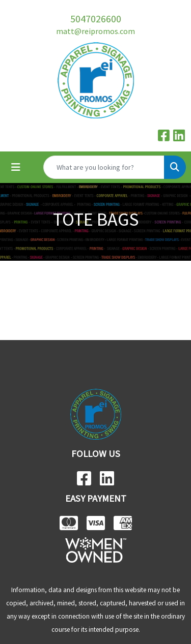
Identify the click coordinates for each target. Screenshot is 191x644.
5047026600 (96, 19)
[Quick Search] (104, 167)
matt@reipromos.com (95, 31)
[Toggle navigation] (16, 167)
